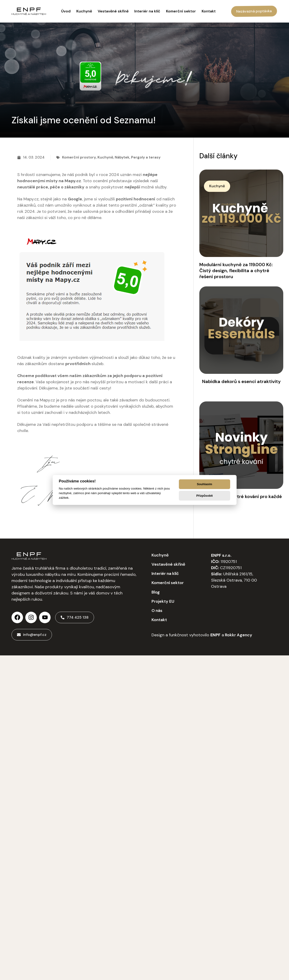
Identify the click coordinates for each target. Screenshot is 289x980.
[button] (217, 186)
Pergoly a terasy (146, 157)
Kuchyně (105, 157)
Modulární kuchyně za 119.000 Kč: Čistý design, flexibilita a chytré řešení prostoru (236, 271)
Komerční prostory (79, 157)
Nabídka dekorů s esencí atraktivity (241, 381)
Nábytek (122, 157)
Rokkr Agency (238, 635)
